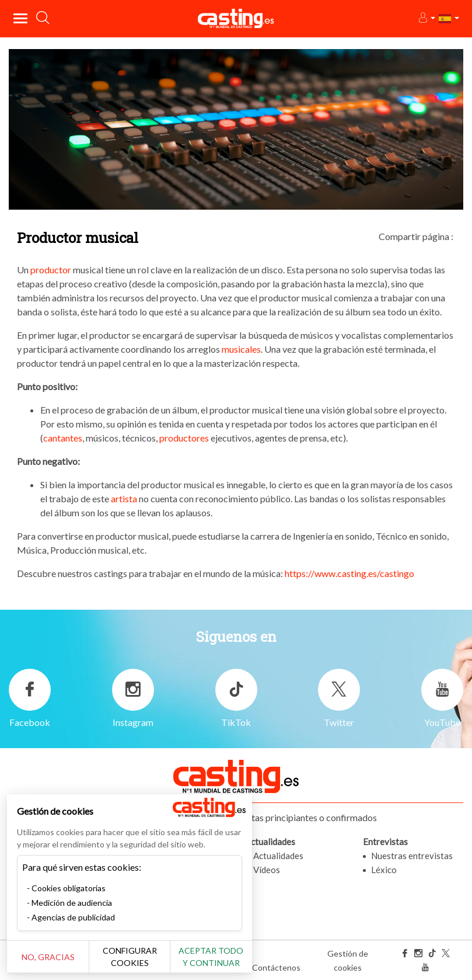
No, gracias (48, 957)
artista (124, 498)
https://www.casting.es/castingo (349, 573)
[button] (426, 18)
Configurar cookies (130, 957)
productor (51, 270)
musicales (241, 349)
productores (184, 438)
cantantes (63, 438)
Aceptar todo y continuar (211, 957)
